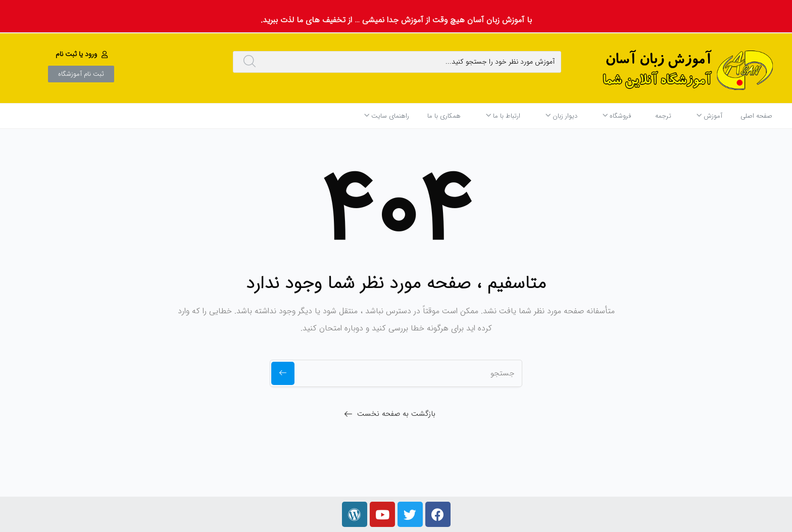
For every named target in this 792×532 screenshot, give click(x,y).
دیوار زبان (561, 116)
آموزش (709, 116)
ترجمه (663, 116)
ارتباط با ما (503, 116)
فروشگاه (617, 116)
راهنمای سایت (387, 116)
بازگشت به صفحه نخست (396, 414)
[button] (83, 54)
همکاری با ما (444, 116)
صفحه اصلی (756, 116)
